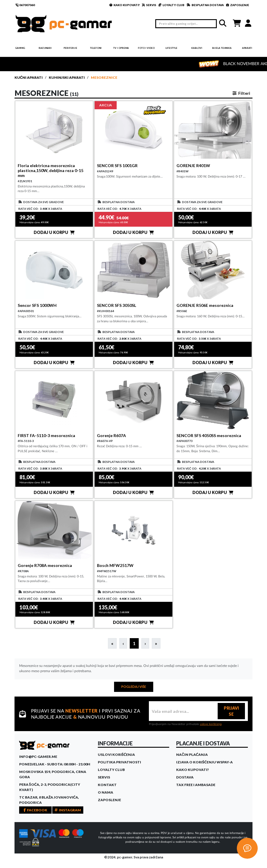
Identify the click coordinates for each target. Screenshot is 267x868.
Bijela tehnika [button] (222, 48)
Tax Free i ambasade (196, 785)
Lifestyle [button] (171, 48)
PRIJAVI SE (231, 711)
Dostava (185, 777)
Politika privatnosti (119, 762)
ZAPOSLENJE (238, 5)
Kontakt (107, 785)
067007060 (25, 5)
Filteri (241, 93)
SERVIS (149, 5)
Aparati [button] (247, 48)
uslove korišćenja (211, 724)
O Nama (105, 792)
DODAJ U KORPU (54, 232)
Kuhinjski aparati (67, 77)
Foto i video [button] (146, 48)
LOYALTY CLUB (171, 5)
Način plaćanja (192, 755)
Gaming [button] (20, 48)
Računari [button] (45, 48)
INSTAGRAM (68, 810)
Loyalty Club (111, 770)
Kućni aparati (29, 77)
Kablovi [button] (197, 48)
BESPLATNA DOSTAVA (205, 5)
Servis (104, 777)
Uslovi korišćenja (116, 755)
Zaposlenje (109, 800)
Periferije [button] (70, 48)
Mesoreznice (104, 77)
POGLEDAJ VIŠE (134, 687)
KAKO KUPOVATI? (125, 5)
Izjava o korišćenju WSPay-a (204, 762)
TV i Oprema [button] (121, 48)
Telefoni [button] (96, 48)
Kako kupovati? (192, 770)
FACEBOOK (35, 810)
